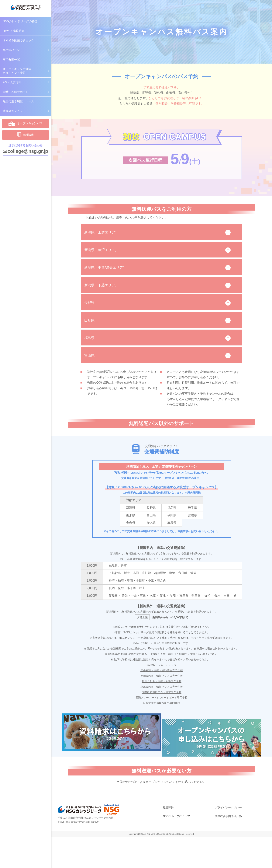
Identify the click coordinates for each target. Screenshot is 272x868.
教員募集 (167, 838)
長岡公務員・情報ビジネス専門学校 (162, 692)
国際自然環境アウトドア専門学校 (162, 708)
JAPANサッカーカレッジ (161, 681)
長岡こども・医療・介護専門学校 (162, 697)
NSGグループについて (175, 846)
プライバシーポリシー (227, 838)
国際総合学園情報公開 (227, 846)
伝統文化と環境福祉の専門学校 (162, 719)
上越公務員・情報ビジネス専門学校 (162, 703)
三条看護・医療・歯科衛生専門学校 (162, 687)
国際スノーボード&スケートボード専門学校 (162, 714)
